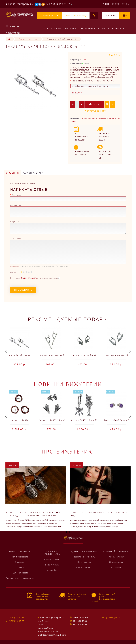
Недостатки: (15, 222)
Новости (105, 28)
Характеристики (33, 173)
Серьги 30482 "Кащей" (84, 420)
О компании (53, 28)
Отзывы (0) (12, 173)
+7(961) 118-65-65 (16, 621)
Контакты (120, 28)
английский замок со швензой (94, 118)
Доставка (70, 28)
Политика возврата (20, 557)
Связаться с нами (52, 559)
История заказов (116, 562)
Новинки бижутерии (68, 384)
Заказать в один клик (96, 111)
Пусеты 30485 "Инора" (116, 420)
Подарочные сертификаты (84, 557)
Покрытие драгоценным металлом (94, 81)
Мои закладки (116, 567)
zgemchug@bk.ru (113, 618)
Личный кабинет (116, 557)
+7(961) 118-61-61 (16, 618)
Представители (84, 562)
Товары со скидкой (84, 567)
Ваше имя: (16, 195)
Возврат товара (52, 565)
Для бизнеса (88, 28)
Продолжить (23, 290)
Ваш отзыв (16, 238)
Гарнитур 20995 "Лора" (52, 420)
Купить (94, 104)
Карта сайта (52, 570)
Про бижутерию (68, 452)
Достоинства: (16, 205)
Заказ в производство (28, 39)
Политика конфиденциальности (20, 578)
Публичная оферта (20, 573)
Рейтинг (13, 272)
